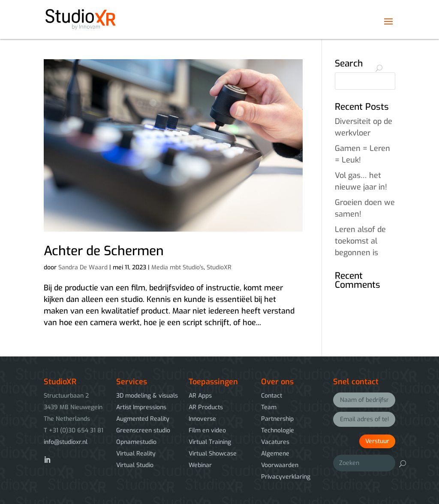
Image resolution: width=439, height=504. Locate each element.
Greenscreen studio (143, 430)
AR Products (206, 407)
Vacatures (275, 442)
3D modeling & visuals (147, 396)
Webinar (200, 465)
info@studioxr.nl (66, 442)
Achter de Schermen (104, 251)
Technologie (278, 430)
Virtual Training (210, 442)
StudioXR (219, 267)
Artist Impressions (141, 407)
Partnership (277, 419)
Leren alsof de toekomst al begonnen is (360, 241)
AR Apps (200, 396)
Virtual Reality (136, 454)
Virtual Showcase (213, 454)
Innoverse (202, 419)
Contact (272, 396)
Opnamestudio (136, 442)
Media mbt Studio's (177, 267)
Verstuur (377, 441)
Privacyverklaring (286, 477)
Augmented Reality (143, 419)
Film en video (207, 430)
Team (269, 407)
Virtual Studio (135, 465)
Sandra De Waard (83, 267)
